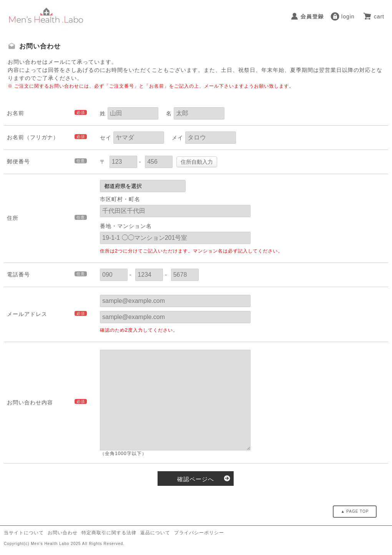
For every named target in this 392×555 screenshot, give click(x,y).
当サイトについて (24, 533)
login (348, 17)
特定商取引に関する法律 (109, 533)
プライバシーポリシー (199, 533)
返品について (155, 533)
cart (379, 17)
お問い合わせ (63, 533)
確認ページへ (196, 479)
